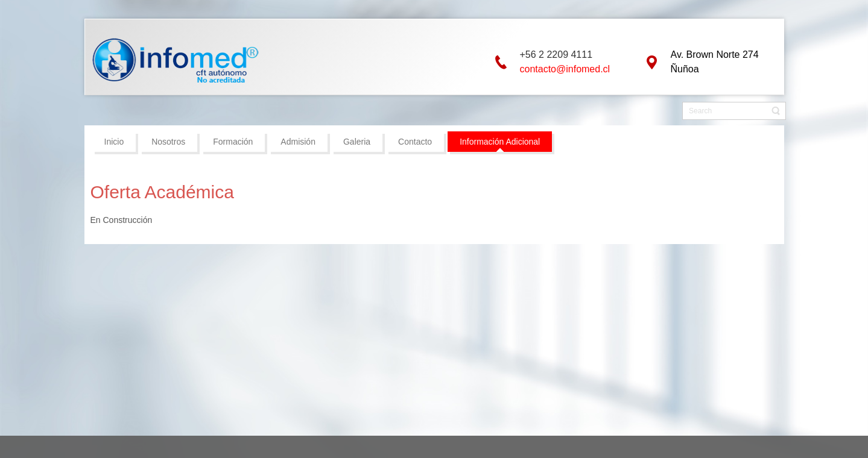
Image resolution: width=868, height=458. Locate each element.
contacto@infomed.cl (565, 69)
